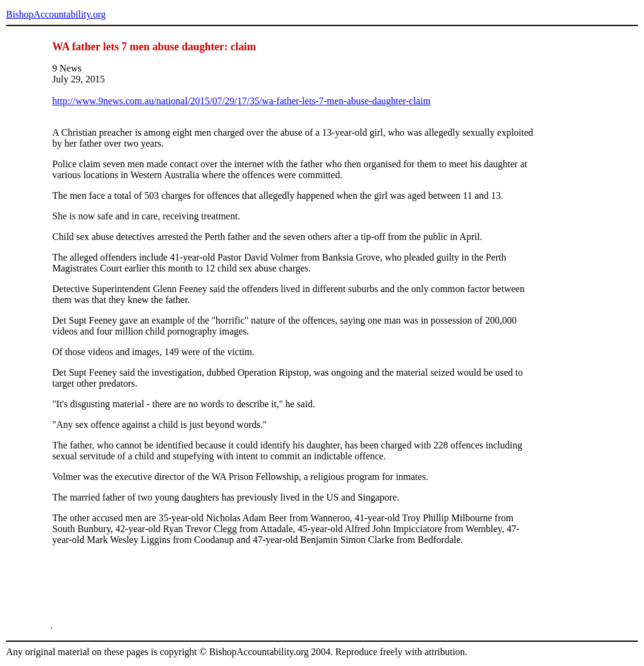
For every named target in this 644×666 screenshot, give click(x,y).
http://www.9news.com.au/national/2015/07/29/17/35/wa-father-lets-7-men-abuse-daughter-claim (241, 101)
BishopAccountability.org (56, 14)
